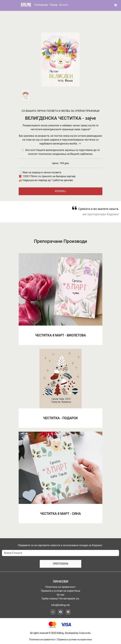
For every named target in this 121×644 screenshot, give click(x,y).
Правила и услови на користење (60, 591)
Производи (41, 5)
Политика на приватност (60, 587)
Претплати (60, 564)
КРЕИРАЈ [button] (60, 191)
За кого (63, 5)
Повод (53, 5)
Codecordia (85, 633)
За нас (60, 595)
